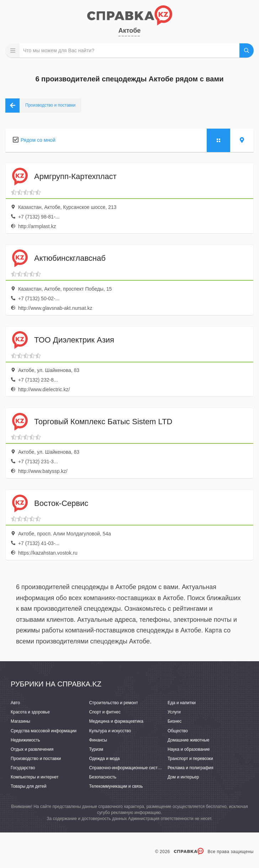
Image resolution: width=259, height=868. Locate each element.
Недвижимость (25, 740)
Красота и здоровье (30, 712)
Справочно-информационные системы (127, 768)
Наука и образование (189, 749)
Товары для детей (28, 786)
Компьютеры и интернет (35, 777)
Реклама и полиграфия (191, 768)
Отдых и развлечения (32, 749)
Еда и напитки (182, 703)
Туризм (96, 749)
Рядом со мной (38, 140)
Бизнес (175, 721)
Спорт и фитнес (105, 712)
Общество (178, 731)
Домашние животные (189, 740)
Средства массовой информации (44, 731)
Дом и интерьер (183, 777)
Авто (15, 703)
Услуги (174, 712)
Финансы (98, 740)
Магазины (20, 721)
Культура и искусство (110, 731)
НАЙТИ (247, 50)
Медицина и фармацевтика (116, 721)
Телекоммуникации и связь (116, 786)
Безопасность (103, 777)
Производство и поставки (36, 759)
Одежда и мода (104, 759)
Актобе (130, 31)
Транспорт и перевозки (190, 759)
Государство (23, 768)
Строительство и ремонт (113, 703)
